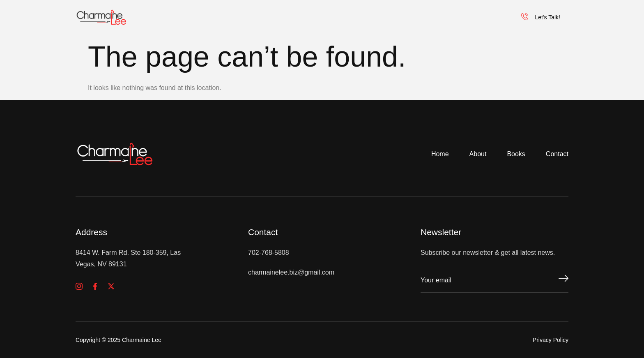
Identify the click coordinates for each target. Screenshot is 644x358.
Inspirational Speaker (300, 17)
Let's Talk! (541, 17)
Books (374, 17)
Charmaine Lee (212, 17)
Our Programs (434, 17)
